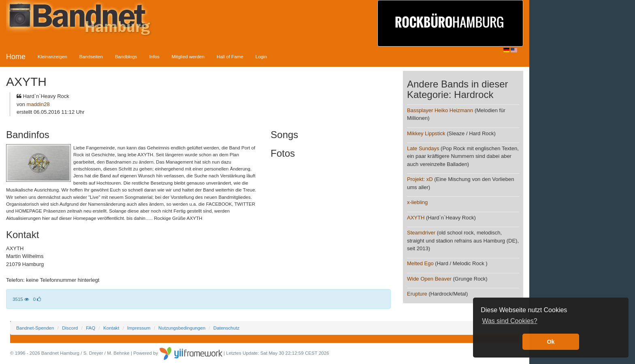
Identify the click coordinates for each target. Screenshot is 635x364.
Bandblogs (126, 56)
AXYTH (416, 218)
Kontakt (111, 328)
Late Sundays (423, 148)
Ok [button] (551, 342)
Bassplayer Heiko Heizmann (440, 110)
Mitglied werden (188, 56)
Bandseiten (91, 56)
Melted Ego (420, 263)
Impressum (139, 328)
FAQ (91, 328)
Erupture (417, 294)
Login (261, 56)
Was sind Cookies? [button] (509, 321)
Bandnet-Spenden (35, 328)
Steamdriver (421, 233)
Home (16, 57)
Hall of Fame (230, 56)
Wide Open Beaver (429, 279)
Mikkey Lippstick (426, 133)
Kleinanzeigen (52, 56)
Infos (154, 56)
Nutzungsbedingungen (182, 328)
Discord (70, 328)
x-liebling (417, 202)
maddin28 (38, 104)
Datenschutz (226, 328)
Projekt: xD (420, 179)
